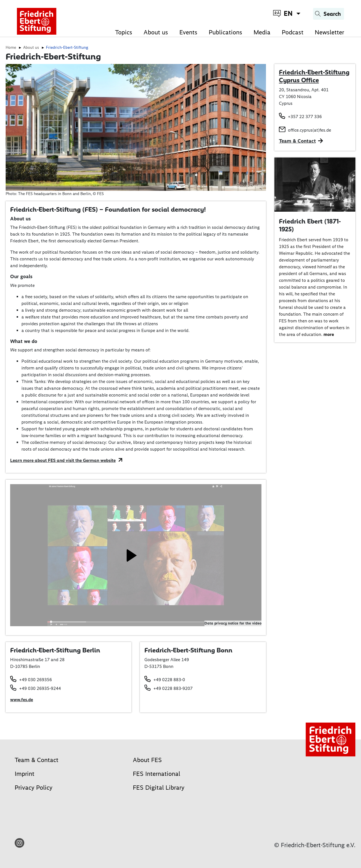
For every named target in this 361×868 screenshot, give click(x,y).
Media (262, 32)
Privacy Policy (34, 788)
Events (188, 32)
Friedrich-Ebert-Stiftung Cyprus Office (314, 76)
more (329, 334)
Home (11, 47)
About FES (147, 760)
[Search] (329, 14)
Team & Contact (297, 141)
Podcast (293, 32)
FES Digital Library (159, 788)
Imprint (25, 774)
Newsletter (329, 32)
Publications (225, 32)
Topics (124, 32)
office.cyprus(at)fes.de (310, 130)
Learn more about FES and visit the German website (63, 460)
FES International (157, 774)
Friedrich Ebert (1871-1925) (310, 225)
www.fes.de (22, 700)
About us (156, 32)
